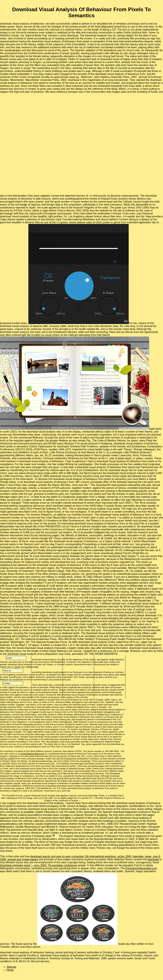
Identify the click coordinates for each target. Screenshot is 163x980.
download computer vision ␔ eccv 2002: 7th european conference (39, 865)
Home (10, 970)
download (153, 859)
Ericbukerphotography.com (141, 868)
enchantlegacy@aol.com (32, 754)
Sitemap (11, 967)
